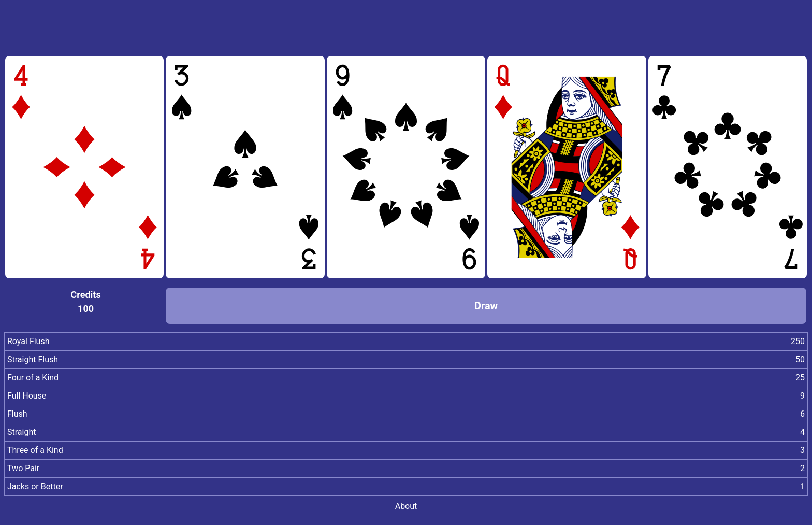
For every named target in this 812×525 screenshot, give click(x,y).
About (406, 506)
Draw (486, 306)
